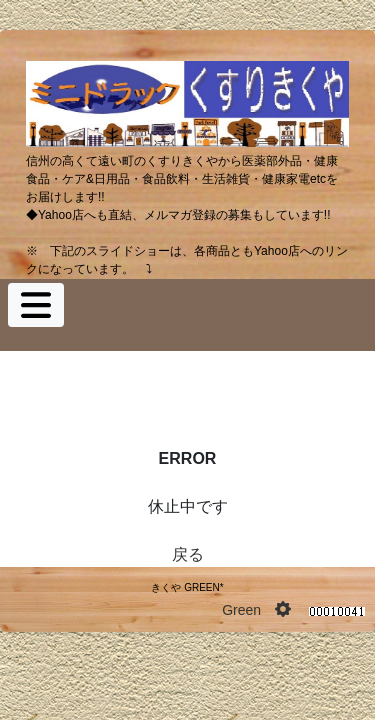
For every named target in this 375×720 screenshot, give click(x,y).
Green (241, 610)
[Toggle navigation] (36, 305)
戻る (188, 554)
